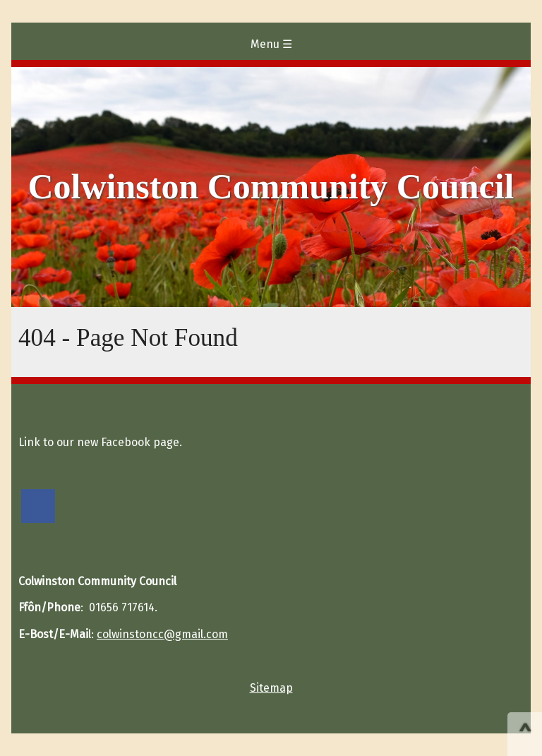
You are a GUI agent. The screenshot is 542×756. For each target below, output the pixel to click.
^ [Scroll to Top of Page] (525, 736)
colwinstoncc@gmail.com (162, 634)
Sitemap (271, 688)
